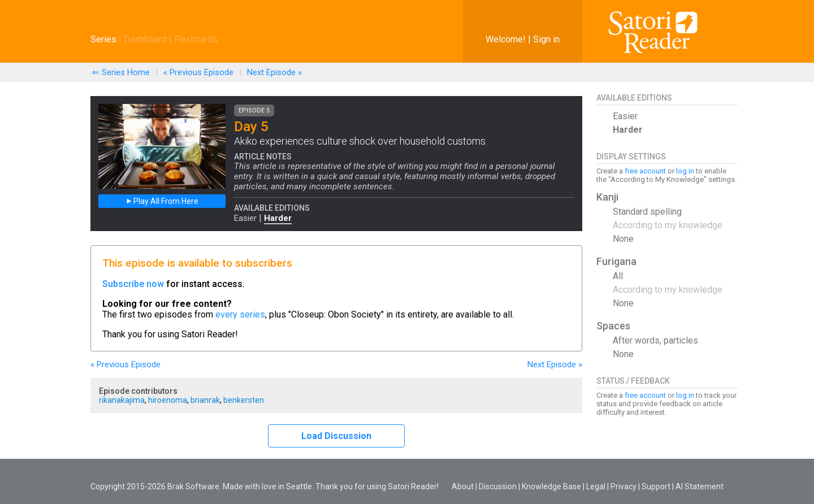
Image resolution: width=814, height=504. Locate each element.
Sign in (546, 39)
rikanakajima (122, 400)
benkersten (244, 400)
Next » (274, 72)
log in (685, 171)
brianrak (205, 400)
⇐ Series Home (121, 72)
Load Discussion (336, 436)
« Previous (198, 72)
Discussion (498, 486)
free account (645, 171)
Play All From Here (162, 201)
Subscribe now (133, 284)
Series (103, 39)
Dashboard (145, 39)
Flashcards (196, 39)
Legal (596, 486)
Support (656, 486)
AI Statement (700, 486)
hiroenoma (168, 400)
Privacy (624, 486)
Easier (245, 218)
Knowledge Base (551, 486)
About (463, 486)
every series (240, 314)
